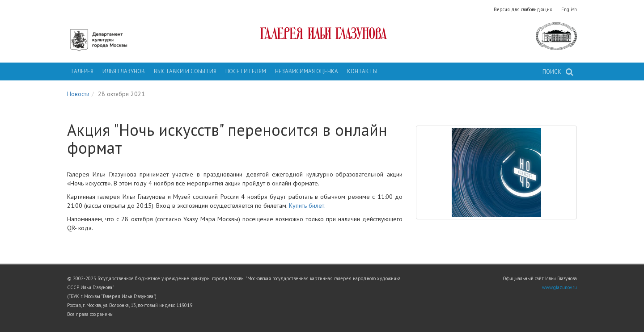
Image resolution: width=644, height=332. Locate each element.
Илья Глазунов (124, 71)
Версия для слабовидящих (523, 9)
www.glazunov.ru (559, 287)
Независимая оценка (307, 71)
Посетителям (246, 71)
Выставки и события (185, 71)
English (569, 9)
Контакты (362, 71)
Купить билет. (307, 206)
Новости (78, 94)
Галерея (83, 71)
